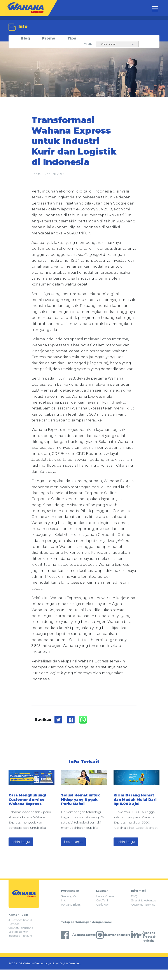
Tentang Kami (71, 896)
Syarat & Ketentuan (145, 900)
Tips (72, 38)
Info (64, 900)
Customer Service (143, 905)
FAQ (134, 896)
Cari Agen (103, 905)
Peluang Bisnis (71, 905)
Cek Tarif (102, 900)
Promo (49, 38)
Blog (25, 38)
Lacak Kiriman (106, 896)
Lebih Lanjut (21, 842)
